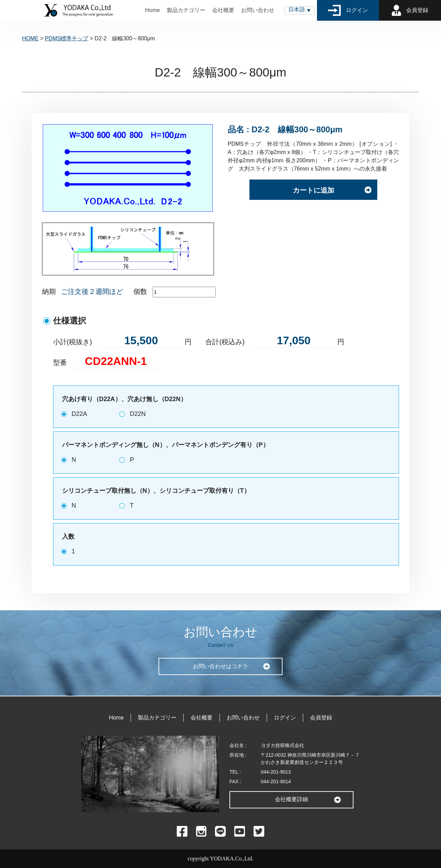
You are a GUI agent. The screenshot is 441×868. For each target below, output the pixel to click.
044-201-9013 (276, 772)
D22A (79, 414)
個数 (140, 292)
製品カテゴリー (186, 10)
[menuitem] (299, 10)
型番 (60, 362)
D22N (138, 414)
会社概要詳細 (291, 799)
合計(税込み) (225, 342)
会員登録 (410, 10)
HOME (30, 38)
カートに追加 (314, 191)
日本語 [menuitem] (297, 9)
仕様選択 (70, 321)
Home (152, 10)
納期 (49, 292)
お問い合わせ (258, 10)
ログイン (348, 10)
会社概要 (223, 10)
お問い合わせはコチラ (220, 666)
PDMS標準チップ (66, 38)
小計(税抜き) (73, 342)
